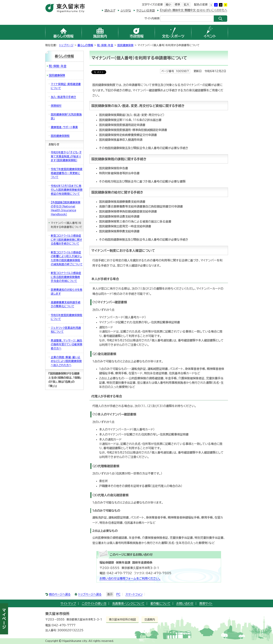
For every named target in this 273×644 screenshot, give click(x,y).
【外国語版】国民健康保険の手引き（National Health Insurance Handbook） (66, 208)
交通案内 (150, 619)
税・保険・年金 (105, 45)
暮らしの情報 (85, 45)
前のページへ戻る (60, 594)
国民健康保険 (125, 45)
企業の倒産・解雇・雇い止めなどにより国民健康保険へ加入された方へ (66, 361)
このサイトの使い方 (94, 604)
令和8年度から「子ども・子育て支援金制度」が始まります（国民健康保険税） (66, 156)
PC (118, 594)
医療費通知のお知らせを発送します (67, 292)
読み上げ (110, 10)
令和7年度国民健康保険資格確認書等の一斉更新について (67, 173)
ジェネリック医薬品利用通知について (66, 330)
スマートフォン (134, 594)
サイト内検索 (152, 18)
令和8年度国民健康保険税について (67, 317)
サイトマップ (68, 604)
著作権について (160, 604)
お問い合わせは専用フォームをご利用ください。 (130, 579)
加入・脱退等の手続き (63, 97)
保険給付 (56, 106)
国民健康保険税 (60, 136)
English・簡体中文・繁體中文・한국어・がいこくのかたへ (194, 10)
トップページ (66, 45)
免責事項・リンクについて (128, 604)
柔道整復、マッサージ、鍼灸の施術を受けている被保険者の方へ (67, 344)
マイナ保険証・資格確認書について (66, 86)
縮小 (168, 5)
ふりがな (126, 10)
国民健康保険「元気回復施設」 (66, 116)
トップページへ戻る (90, 594)
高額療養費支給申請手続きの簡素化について (66, 304)
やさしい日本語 (145, 10)
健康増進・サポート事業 (64, 127)
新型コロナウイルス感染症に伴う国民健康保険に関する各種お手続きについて (66, 240)
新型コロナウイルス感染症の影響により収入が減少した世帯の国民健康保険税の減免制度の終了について (67, 258)
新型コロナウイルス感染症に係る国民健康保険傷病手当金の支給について (66, 277)
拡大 (186, 5)
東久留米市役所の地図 (122, 619)
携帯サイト (206, 604)
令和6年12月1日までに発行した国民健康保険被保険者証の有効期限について (67, 190)
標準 (177, 5)
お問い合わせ (185, 604)
